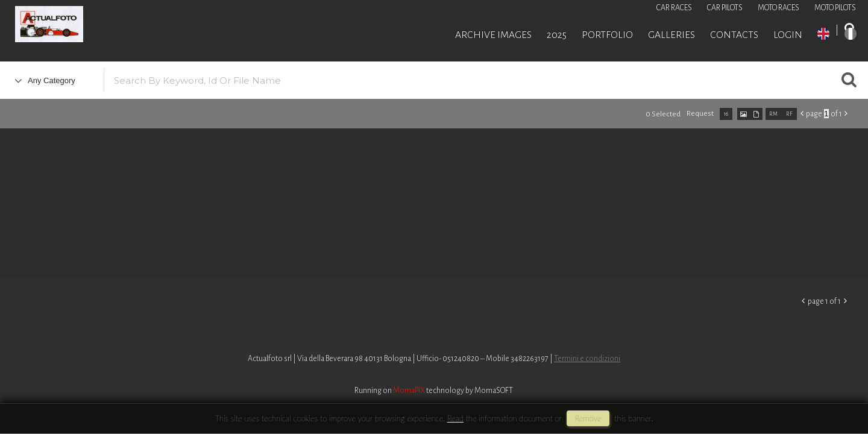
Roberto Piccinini (145, 26)
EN (823, 34)
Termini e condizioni (587, 359)
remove (588, 418)
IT (851, 34)
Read (455, 418)
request (700, 114)
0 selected (663, 114)
